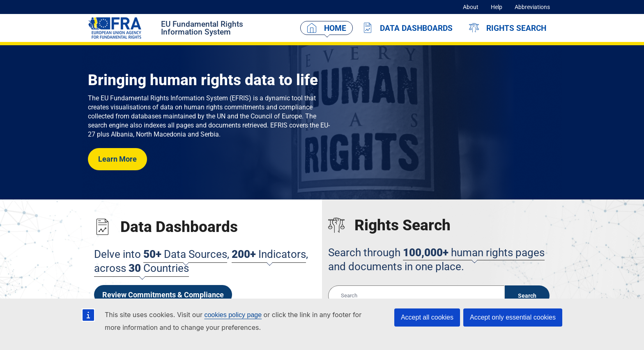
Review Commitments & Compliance (163, 295)
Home (335, 28)
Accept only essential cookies (513, 317)
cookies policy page (233, 315)
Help (497, 7)
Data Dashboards (416, 28)
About (471, 7)
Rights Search (516, 28)
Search (527, 296)
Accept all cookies (427, 317)
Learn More (117, 159)
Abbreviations (532, 7)
